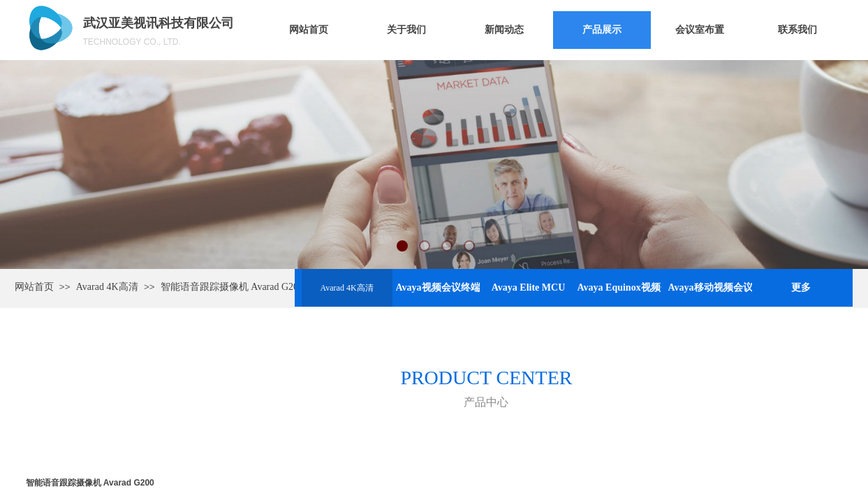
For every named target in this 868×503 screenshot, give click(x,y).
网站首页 (309, 30)
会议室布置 (700, 30)
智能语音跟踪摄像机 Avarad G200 (232, 287)
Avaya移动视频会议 (710, 287)
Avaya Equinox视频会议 (619, 287)
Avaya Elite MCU (529, 287)
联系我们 (797, 30)
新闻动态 (504, 30)
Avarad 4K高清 (346, 288)
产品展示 (602, 30)
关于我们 (406, 30)
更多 (801, 287)
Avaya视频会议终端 (438, 287)
